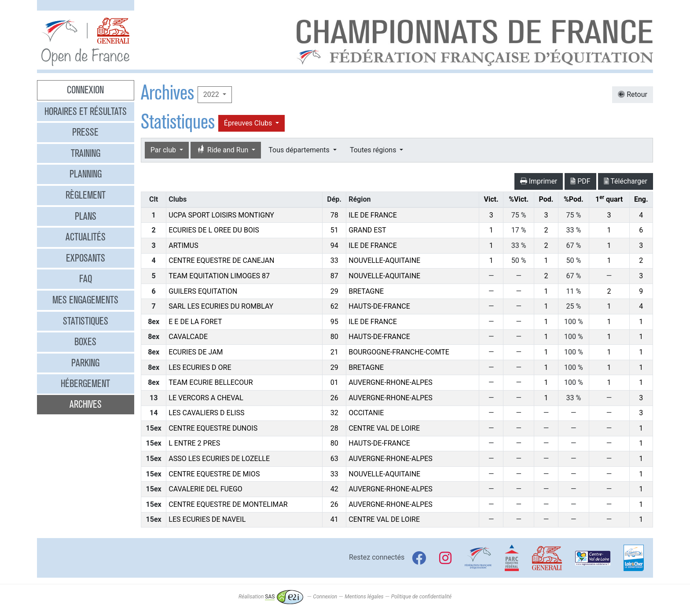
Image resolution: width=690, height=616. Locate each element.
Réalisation (271, 597)
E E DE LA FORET (195, 322)
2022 (212, 94)
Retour (633, 94)
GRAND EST (367, 230)
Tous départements (300, 150)
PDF (580, 181)
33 (334, 260)
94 (334, 245)
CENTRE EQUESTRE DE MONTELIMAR (228, 504)
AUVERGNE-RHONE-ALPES (391, 382)
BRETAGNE (366, 291)
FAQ (86, 279)
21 (334, 352)
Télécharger (626, 181)
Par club (164, 150)
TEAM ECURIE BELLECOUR (211, 382)
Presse (85, 132)
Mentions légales (364, 597)
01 (334, 382)
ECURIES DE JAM (196, 352)
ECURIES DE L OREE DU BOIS (214, 230)
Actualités (86, 237)
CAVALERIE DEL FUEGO (206, 489)
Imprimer (539, 181)
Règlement (86, 195)
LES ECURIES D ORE (200, 367)
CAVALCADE (188, 337)
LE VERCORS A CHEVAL (206, 398)
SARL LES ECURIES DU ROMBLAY (221, 306)
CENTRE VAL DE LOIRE (384, 428)
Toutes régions (374, 150)
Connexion (85, 90)
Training (86, 153)
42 (334, 489)
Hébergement (85, 384)
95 (334, 322)
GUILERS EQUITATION (203, 291)
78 (334, 215)
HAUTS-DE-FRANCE (379, 306)
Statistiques (86, 321)
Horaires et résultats (86, 111)
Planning (86, 174)
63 (334, 459)
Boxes (85, 342)
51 (334, 230)
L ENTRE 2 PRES (194, 443)
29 (334, 291)
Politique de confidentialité (421, 597)
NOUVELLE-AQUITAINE (384, 260)
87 (334, 276)
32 (334, 413)
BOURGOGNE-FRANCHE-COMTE (399, 352)
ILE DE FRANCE (373, 215)
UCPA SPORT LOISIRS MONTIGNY (221, 215)
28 (334, 428)
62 (334, 306)
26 (334, 398)
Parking (85, 363)
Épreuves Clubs (249, 123)
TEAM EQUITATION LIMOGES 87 (219, 276)
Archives (86, 404)
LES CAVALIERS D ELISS (206, 413)
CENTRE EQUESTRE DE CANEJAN (221, 260)
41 (334, 519)
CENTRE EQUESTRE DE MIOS (214, 474)
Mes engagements (85, 300)
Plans (86, 216)
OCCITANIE (366, 413)
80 (334, 337)
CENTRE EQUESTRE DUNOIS (213, 428)
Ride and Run (223, 150)
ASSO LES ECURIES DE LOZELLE (219, 459)
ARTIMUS (183, 245)
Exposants (86, 258)
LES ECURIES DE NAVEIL (207, 519)
